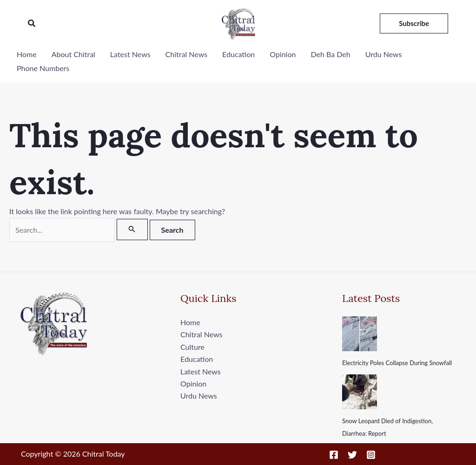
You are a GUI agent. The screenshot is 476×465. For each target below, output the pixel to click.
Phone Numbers (43, 68)
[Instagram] (371, 455)
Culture (192, 347)
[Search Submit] (132, 229)
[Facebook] (334, 455)
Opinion (283, 54)
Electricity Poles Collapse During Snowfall (397, 363)
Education (238, 54)
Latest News (130, 54)
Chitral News (186, 54)
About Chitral (73, 54)
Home (27, 54)
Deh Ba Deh (330, 54)
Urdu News (384, 54)
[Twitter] (352, 455)
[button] (32, 23)
